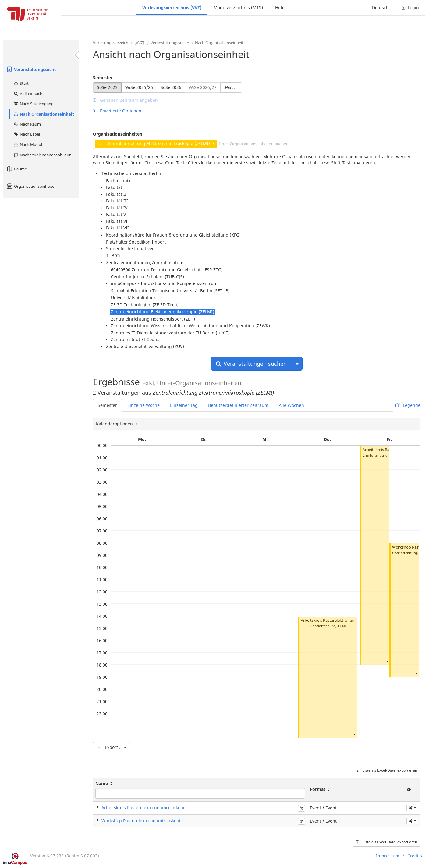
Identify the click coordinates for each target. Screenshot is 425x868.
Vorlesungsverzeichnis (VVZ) (172, 7)
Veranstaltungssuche (31, 69)
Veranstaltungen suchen (251, 364)
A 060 (342, 626)
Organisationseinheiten (31, 186)
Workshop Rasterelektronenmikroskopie (142, 821)
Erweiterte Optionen (117, 111)
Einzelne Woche (143, 405)
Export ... (112, 747)
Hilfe (280, 7)
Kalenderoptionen (115, 424)
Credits (415, 856)
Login (410, 7)
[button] (354, 734)
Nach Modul (28, 144)
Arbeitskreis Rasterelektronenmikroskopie (339, 620)
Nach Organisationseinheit (44, 114)
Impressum (388, 856)
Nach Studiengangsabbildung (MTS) (46, 155)
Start (21, 83)
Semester (103, 78)
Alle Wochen (291, 405)
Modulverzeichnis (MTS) (238, 7)
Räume (16, 169)
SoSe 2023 (107, 87)
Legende (408, 405)
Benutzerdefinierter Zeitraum (238, 405)
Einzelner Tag (184, 405)
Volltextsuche (29, 94)
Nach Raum (27, 124)
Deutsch (380, 7)
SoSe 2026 (171, 87)
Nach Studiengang (33, 104)
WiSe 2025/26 (139, 87)
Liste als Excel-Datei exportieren (387, 770)
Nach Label (27, 134)
